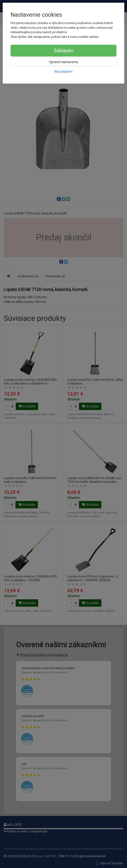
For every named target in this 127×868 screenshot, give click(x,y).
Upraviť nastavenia (63, 62)
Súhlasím (64, 51)
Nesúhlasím (63, 72)
